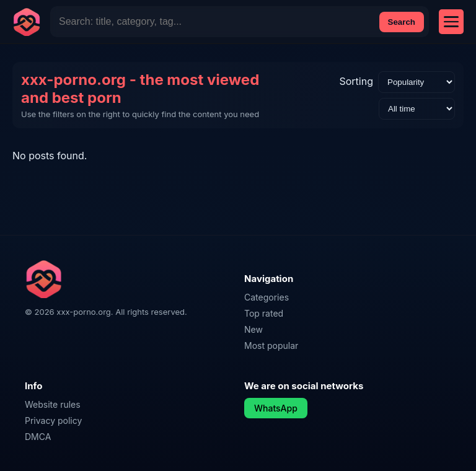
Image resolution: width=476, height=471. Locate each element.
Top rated (264, 313)
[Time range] (417, 109)
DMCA (38, 437)
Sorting (356, 81)
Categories (267, 297)
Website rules (53, 404)
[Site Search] (214, 22)
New (253, 329)
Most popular (271, 346)
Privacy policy (53, 420)
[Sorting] (416, 82)
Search (402, 22)
